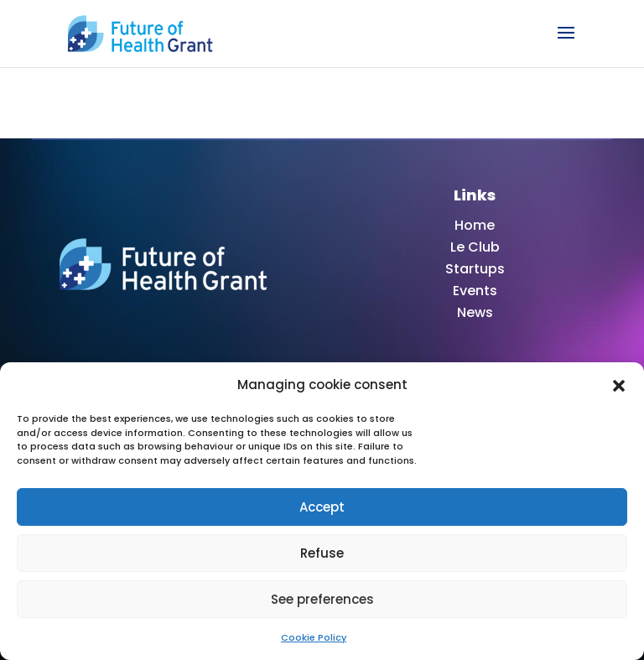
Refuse (322, 553)
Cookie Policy (314, 637)
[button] (619, 385)
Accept (322, 507)
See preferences (322, 599)
